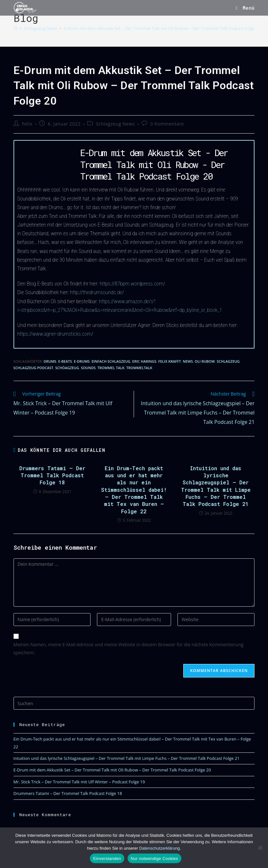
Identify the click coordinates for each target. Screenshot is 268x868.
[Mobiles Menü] (245, 8)
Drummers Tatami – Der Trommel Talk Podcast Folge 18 (52, 475)
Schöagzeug (67, 368)
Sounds (88, 368)
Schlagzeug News (115, 124)
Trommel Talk (111, 368)
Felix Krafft (169, 361)
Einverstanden (107, 859)
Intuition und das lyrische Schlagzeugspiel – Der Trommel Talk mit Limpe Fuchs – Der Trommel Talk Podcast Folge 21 (216, 486)
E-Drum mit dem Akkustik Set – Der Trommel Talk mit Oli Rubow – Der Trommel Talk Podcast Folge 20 (163, 28)
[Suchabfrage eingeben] (134, 703)
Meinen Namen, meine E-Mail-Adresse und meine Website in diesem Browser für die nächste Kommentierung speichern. (129, 649)
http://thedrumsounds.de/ (97, 292)
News (188, 361)
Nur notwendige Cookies (154, 859)
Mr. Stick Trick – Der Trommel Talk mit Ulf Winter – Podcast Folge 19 (79, 782)
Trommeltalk (139, 368)
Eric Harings (144, 361)
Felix (27, 124)
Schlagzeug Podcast (33, 368)
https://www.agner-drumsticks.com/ (55, 334)
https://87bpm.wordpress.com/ (132, 284)
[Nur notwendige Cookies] (260, 848)
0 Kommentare (167, 124)
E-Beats (65, 361)
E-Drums (82, 361)
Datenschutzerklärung (159, 848)
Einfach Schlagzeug (111, 361)
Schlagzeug (228, 361)
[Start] (16, 28)
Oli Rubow (205, 361)
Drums (50, 361)
